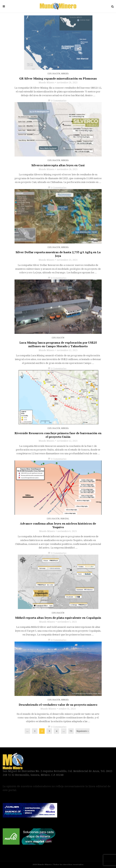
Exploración (54, 74)
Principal (65, 519)
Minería (65, 74)
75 (71, 731)
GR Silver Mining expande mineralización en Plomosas (58, 78)
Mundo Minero (47, 83)
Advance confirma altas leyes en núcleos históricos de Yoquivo (58, 525)
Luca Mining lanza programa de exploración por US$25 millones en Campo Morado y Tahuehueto (58, 344)
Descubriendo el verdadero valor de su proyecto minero (58, 705)
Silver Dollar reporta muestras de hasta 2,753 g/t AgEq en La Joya (58, 254)
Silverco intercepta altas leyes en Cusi (58, 165)
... (27, 731)
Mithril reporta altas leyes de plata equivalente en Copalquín (58, 618)
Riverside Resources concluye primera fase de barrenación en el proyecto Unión (58, 435)
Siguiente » (83, 731)
